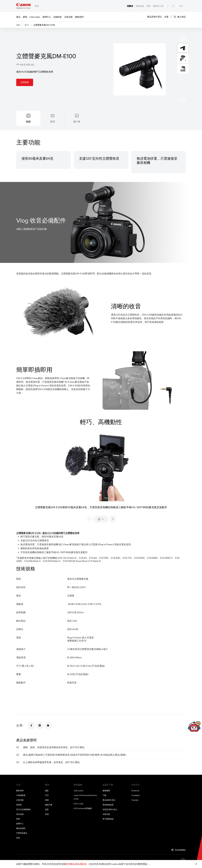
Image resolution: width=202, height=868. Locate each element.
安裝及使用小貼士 (110, 810)
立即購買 (25, 83)
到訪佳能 (20, 815)
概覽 (28, 122)
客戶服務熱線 (108, 819)
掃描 (47, 801)
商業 (149, 6)
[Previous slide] (183, 101)
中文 (181, 6)
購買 (25, 17)
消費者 (130, 6)
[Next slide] (183, 39)
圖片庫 (77, 122)
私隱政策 (82, 864)
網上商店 (180, 17)
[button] (99, 520)
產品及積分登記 (155, 17)
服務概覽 (106, 791)
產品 (18, 17)
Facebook (135, 791)
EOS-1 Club (79, 804)
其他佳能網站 (180, 851)
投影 (47, 810)
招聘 (18, 819)
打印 (47, 796)
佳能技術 (58, 17)
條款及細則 (21, 829)
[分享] (31, 726)
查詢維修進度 (108, 805)
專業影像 (140, 6)
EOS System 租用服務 (83, 809)
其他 (47, 815)
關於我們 (20, 791)
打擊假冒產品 (22, 834)
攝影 (47, 791)
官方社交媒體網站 (24, 810)
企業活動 (68, 17)
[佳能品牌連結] (23, 6)
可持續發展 (21, 796)
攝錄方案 (49, 805)
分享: (20, 726)
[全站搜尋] (173, 6)
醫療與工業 (158, 6)
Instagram (136, 796)
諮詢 (18, 838)
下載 (104, 796)
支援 (166, 17)
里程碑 (19, 805)
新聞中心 (47, 17)
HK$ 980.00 (27, 65)
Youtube (135, 801)
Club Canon (35, 17)
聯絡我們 (79, 17)
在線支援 (106, 815)
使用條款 (70, 864)
